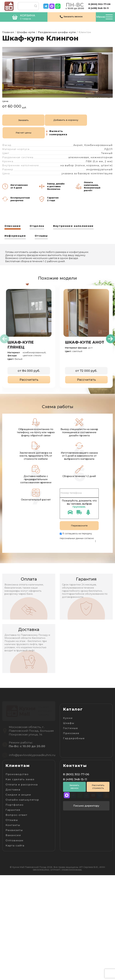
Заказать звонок (74, 893)
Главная (8, 32)
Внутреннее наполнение (77, 237)
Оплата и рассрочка (22, 889)
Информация (16, 247)
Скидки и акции (18, 899)
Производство (17, 879)
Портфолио (14, 910)
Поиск (34, 6)
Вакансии (13, 940)
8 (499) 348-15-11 (99, 8)
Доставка (13, 894)
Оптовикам (14, 945)
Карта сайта (15, 950)
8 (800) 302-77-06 (99, 4)
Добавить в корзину (34, 144)
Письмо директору (86, 912)
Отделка (38, 237)
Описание (13, 237)
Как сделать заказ (20, 884)
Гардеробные (74, 749)
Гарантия (13, 915)
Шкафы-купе (26, 32)
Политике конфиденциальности (77, 552)
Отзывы (43, 247)
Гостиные (71, 739)
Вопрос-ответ (16, 920)
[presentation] (4, 350)
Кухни (68, 729)
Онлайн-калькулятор (22, 905)
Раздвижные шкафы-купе (57, 32)
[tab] (13, 238)
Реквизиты (14, 935)
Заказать (13, 144)
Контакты (13, 930)
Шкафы (69, 734)
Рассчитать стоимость (98, 893)
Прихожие (71, 744)
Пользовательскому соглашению (77, 555)
